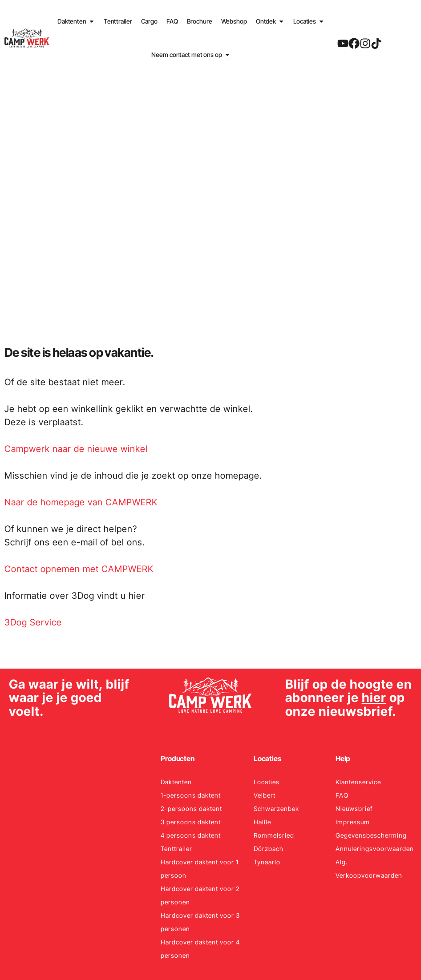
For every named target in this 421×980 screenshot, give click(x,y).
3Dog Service (33, 622)
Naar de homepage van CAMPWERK (81, 502)
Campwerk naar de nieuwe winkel (76, 449)
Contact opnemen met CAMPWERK (79, 569)
